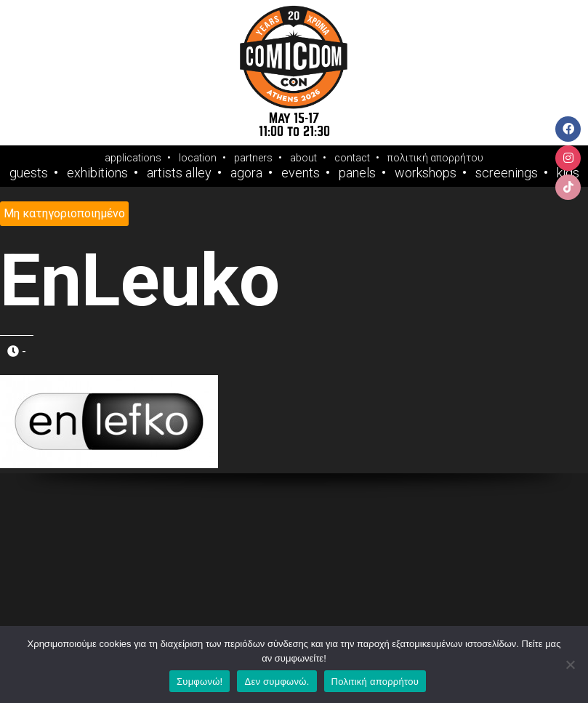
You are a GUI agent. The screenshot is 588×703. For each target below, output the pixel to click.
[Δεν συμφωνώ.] (570, 664)
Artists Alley (179, 173)
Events (301, 173)
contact (352, 158)
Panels (357, 173)
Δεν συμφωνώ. (277, 682)
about (303, 158)
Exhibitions (97, 173)
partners (253, 158)
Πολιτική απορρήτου (375, 682)
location (198, 158)
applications (133, 158)
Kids (568, 173)
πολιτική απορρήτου (435, 158)
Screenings (507, 173)
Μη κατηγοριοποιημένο (64, 213)
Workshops (426, 173)
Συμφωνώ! (200, 682)
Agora (246, 173)
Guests (29, 173)
